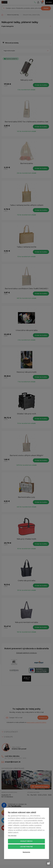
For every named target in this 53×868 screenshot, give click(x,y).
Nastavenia (26, 852)
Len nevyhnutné (26, 847)
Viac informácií (12, 836)
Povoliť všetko (26, 841)
